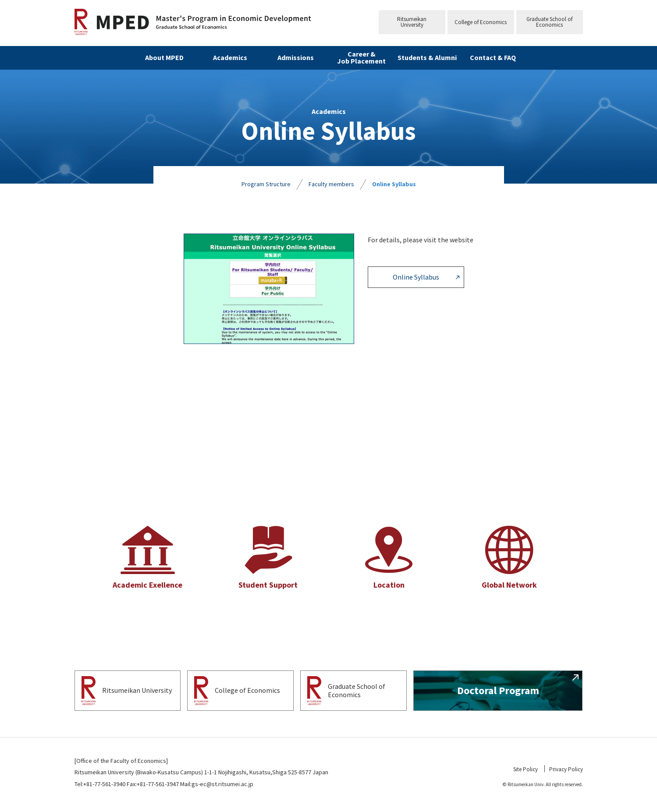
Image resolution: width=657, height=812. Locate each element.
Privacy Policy (566, 769)
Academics (230, 57)
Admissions (296, 57)
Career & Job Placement (361, 57)
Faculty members (331, 184)
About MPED (164, 57)
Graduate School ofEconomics (549, 22)
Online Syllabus (394, 184)
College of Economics (481, 22)
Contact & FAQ (493, 57)
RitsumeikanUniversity (412, 22)
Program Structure (266, 184)
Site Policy (526, 769)
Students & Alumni (427, 57)
